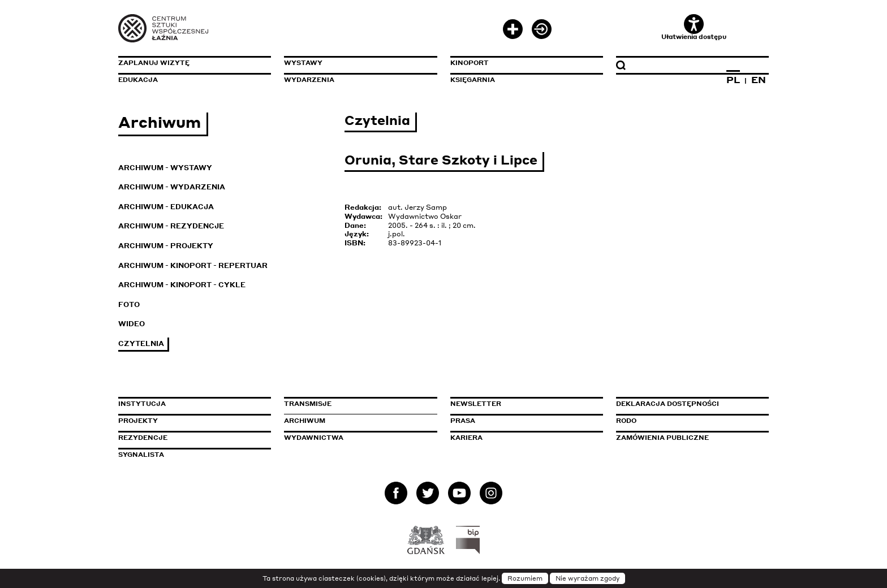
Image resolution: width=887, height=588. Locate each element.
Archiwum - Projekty (166, 246)
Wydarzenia (309, 80)
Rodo (626, 421)
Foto (129, 304)
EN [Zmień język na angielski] (759, 80)
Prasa (463, 421)
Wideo (132, 324)
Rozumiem (525, 578)
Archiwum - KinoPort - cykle (182, 285)
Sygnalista (141, 455)
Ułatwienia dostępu (694, 27)
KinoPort (470, 63)
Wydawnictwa (314, 438)
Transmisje (356, 404)
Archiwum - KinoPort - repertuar (193, 265)
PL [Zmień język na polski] (733, 80)
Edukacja (138, 80)
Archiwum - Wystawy (165, 168)
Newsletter (476, 404)
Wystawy (303, 63)
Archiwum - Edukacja (166, 207)
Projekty (138, 421)
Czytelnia (141, 343)
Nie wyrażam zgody (587, 578)
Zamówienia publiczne (688, 438)
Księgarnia (473, 80)
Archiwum (305, 421)
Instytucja (142, 404)
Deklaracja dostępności (668, 404)
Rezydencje (143, 438)
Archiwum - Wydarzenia (172, 187)
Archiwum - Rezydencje (171, 226)
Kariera (466, 438)
